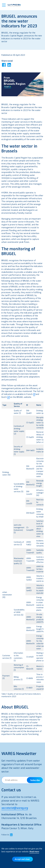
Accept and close (22, 859)
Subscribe (35, 780)
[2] (8, 397)
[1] (34, 394)
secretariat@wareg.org (15, 808)
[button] (4, 5)
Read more (34, 852)
